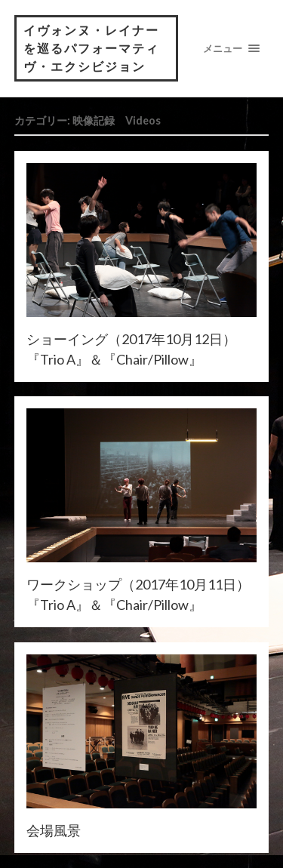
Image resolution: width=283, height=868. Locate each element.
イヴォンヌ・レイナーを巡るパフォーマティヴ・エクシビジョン (91, 48)
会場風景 (54, 830)
